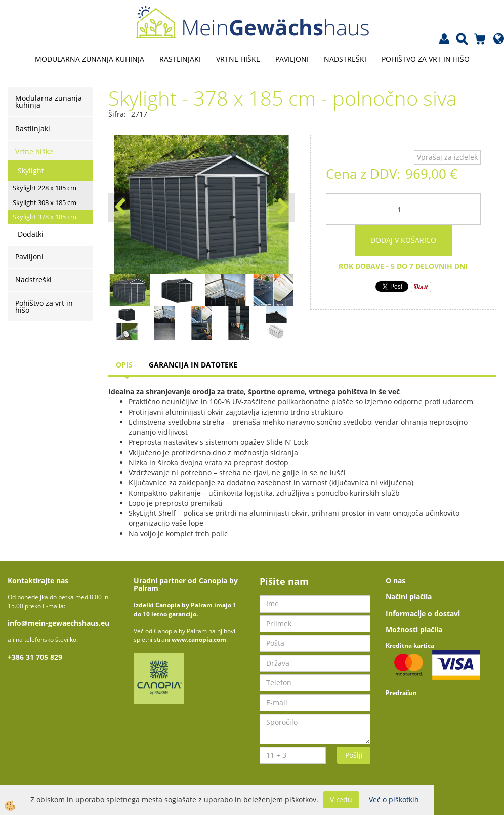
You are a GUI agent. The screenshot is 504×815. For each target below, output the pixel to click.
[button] (282, 208)
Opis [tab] (124, 365)
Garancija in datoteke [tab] (193, 365)
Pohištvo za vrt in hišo (426, 59)
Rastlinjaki (180, 59)
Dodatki (31, 234)
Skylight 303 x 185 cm (45, 202)
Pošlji (354, 755)
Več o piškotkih (394, 800)
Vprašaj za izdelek (447, 157)
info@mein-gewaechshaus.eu (58, 623)
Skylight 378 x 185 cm (45, 217)
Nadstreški (345, 59)
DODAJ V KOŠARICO (403, 240)
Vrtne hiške (238, 59)
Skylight (31, 170)
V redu (341, 800)
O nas (395, 580)
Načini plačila (409, 597)
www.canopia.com (199, 640)
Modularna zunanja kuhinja (90, 59)
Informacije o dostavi (423, 613)
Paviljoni (292, 59)
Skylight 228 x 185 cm (45, 188)
